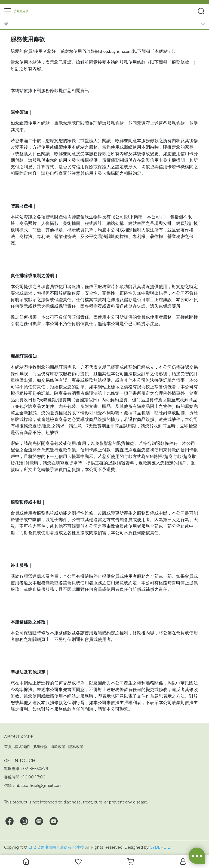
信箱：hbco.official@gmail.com (33, 786)
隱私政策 (76, 747)
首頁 (8, 747)
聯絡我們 (22, 747)
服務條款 (40, 747)
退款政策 (58, 747)
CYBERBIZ (160, 847)
